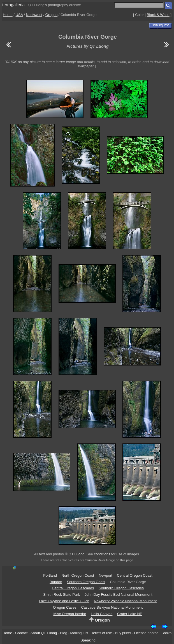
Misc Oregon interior (70, 614)
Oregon (51, 15)
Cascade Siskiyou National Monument (112, 607)
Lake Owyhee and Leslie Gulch (64, 601)
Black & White (158, 15)
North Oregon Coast (78, 575)
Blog (64, 633)
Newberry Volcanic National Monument (125, 601)
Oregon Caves (65, 607)
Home (8, 15)
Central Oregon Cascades (73, 588)
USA (19, 15)
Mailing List (79, 633)
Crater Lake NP (130, 614)
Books (166, 633)
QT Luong (76, 554)
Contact (21, 633)
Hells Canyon (102, 614)
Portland (50, 575)
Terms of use (102, 633)
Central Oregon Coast (134, 575)
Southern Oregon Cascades (121, 588)
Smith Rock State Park (62, 594)
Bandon (56, 582)
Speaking (88, 640)
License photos (146, 633)
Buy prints (123, 633)
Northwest (34, 15)
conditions (102, 554)
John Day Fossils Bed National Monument (119, 594)
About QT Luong (44, 633)
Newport (105, 575)
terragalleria (13, 5)
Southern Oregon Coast (86, 582)
